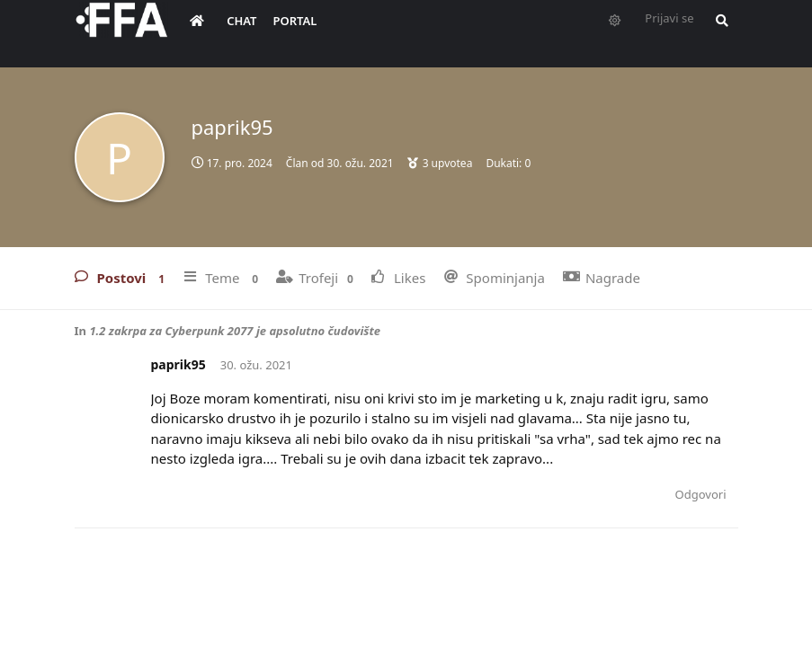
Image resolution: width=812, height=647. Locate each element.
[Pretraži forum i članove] (718, 32)
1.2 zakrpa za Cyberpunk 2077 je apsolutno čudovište (235, 331)
